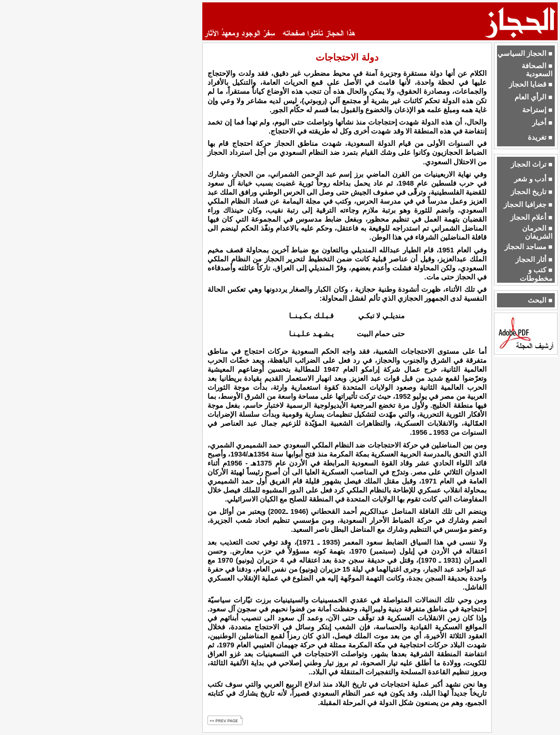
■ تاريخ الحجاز (532, 192)
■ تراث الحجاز (532, 164)
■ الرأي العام (533, 97)
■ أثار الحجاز (534, 260)
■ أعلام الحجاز (531, 217)
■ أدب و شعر (533, 179)
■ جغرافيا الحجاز (528, 205)
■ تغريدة (540, 137)
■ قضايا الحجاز (531, 84)
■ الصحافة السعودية (537, 70)
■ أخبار (542, 123)
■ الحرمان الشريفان (537, 232)
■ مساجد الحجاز (528, 247)
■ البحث (540, 300)
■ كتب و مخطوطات (536, 274)
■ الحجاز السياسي (525, 54)
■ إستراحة (537, 110)
